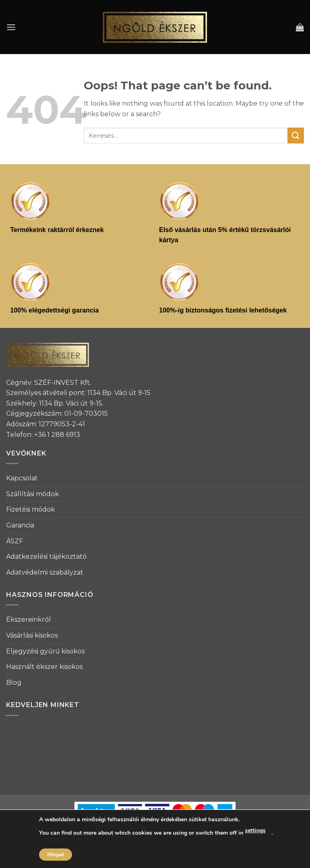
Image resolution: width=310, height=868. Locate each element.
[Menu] (11, 27)
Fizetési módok (31, 509)
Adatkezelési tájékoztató (46, 557)
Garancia (20, 525)
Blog (14, 682)
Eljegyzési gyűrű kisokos (45, 651)
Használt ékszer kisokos (44, 667)
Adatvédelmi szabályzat (45, 572)
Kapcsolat (22, 478)
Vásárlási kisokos (32, 635)
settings (255, 830)
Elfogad (56, 855)
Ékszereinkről (28, 620)
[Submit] (296, 136)
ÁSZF (15, 541)
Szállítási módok (33, 494)
